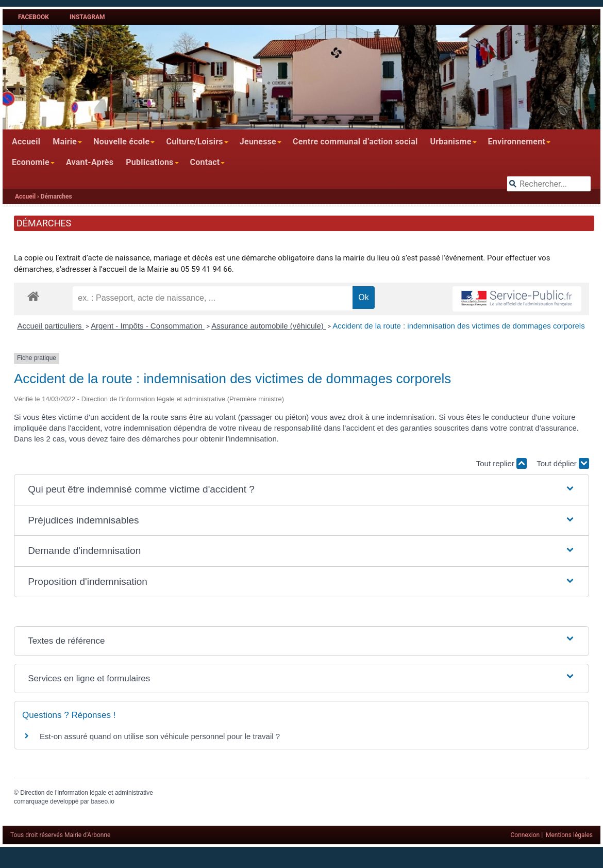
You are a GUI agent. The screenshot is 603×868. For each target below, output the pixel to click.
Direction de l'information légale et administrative (87, 793)
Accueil (26, 142)
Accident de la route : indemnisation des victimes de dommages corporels (458, 326)
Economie (31, 162)
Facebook (33, 17)
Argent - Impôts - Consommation (148, 326)
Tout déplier (563, 463)
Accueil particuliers (51, 326)
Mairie (65, 142)
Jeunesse (258, 142)
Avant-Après (90, 162)
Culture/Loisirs (194, 142)
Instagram (87, 17)
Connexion (525, 835)
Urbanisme (450, 142)
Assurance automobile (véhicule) (269, 326)
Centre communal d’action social (355, 142)
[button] (301, 490)
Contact (205, 162)
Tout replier (501, 463)
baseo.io (102, 801)
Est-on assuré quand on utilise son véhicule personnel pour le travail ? (160, 736)
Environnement (517, 142)
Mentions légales (569, 835)
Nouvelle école (121, 142)
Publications (149, 162)
